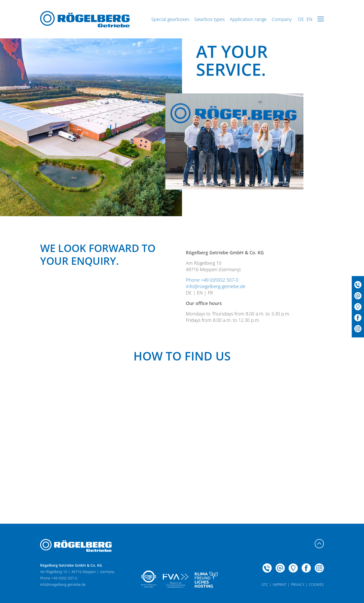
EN (309, 19)
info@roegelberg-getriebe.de (216, 286)
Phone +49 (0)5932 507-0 (212, 280)
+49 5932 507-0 (64, 578)
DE (301, 19)
